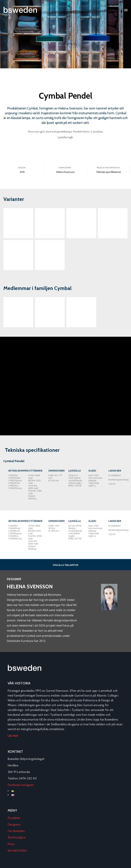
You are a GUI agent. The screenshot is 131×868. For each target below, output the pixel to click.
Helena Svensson (65, 172)
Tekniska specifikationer (109, 172)
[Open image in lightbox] (18, 223)
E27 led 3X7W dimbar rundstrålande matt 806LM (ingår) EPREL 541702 (75, 532)
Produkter (14, 818)
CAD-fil (112, 484)
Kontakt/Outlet (17, 851)
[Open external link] (18, 312)
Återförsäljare (17, 838)
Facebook (14, 785)
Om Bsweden (16, 831)
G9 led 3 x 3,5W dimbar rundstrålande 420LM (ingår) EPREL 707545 (75, 480)
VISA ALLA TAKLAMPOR (65, 565)
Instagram (27, 785)
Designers (14, 824)
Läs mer (13, 736)
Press (11, 844)
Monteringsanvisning (118, 480)
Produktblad (115, 475)
